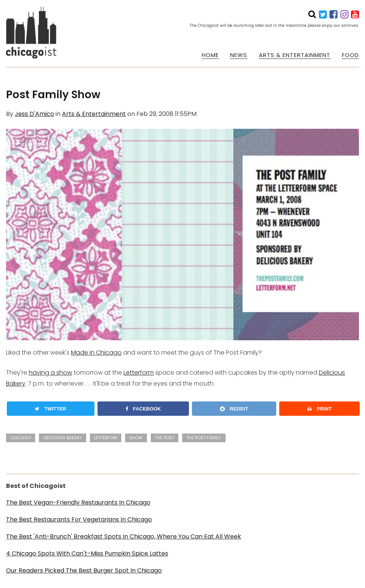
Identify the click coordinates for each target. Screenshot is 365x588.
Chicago (21, 438)
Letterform (139, 373)
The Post (165, 438)
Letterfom (106, 438)
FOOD (350, 55)
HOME (210, 55)
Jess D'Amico (34, 114)
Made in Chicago (96, 353)
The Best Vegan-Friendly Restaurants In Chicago (78, 502)
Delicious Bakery (63, 438)
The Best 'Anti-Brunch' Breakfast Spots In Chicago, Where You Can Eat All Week (124, 536)
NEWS (239, 55)
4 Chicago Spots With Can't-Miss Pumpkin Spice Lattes (87, 553)
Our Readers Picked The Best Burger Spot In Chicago (84, 570)
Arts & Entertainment (94, 114)
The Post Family (204, 438)
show (136, 438)
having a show (50, 373)
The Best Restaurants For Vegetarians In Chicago (79, 519)
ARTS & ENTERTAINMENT (295, 55)
